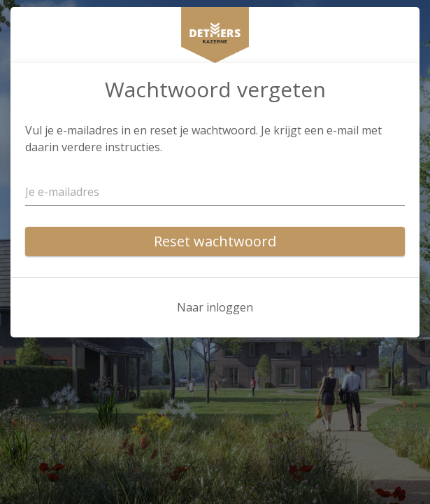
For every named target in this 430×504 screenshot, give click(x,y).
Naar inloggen (215, 307)
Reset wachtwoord (215, 241)
